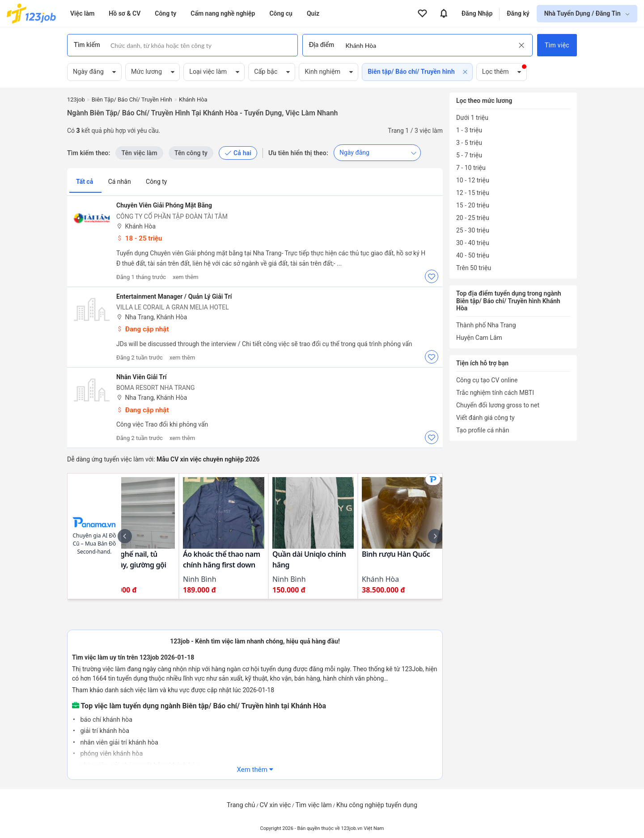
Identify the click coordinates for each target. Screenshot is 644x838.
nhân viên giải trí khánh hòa (119, 743)
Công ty (156, 182)
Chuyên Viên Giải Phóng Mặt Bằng (164, 205)
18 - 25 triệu (139, 238)
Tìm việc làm (314, 805)
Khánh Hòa (136, 226)
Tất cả (85, 182)
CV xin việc (275, 805)
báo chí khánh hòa (106, 720)
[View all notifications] (444, 13)
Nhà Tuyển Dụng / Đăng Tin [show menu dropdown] (583, 13)
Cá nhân (120, 182)
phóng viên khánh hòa (111, 754)
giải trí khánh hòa (104, 731)
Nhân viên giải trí (141, 377)
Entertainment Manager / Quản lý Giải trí (174, 296)
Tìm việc (557, 45)
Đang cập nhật (143, 329)
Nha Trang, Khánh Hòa (152, 317)
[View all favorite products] (422, 13)
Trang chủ (241, 805)
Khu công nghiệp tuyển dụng (377, 805)
